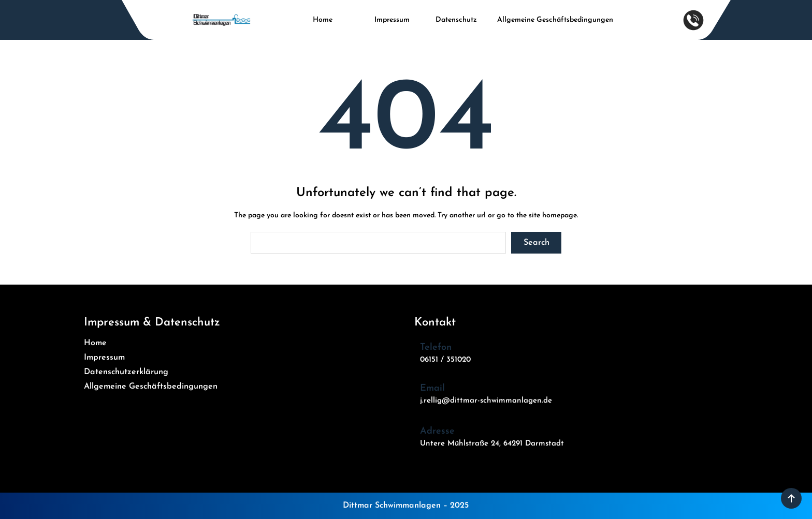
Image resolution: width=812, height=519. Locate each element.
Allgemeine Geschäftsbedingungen (555, 20)
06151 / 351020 (445, 360)
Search (536, 243)
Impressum (392, 20)
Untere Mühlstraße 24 (460, 444)
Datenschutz (456, 20)
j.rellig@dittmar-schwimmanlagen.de (486, 401)
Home (323, 20)
